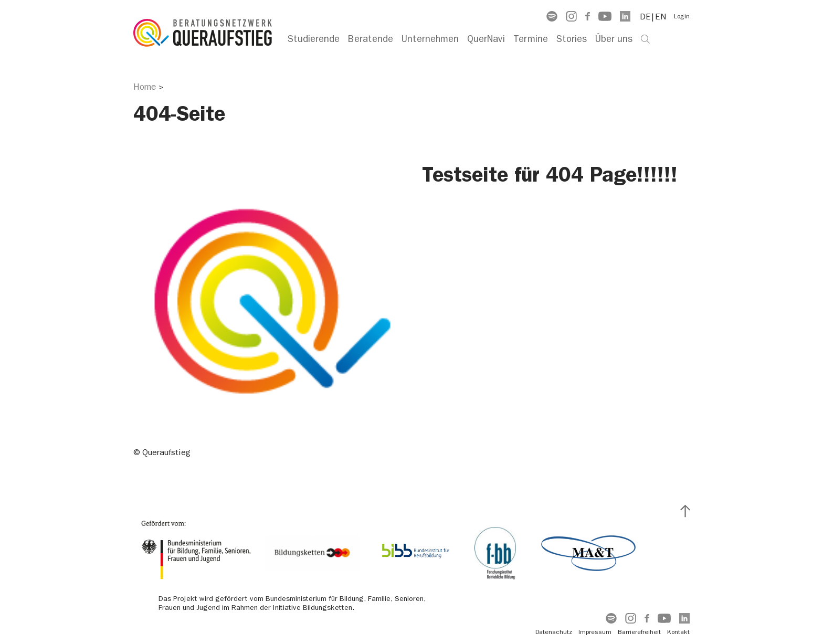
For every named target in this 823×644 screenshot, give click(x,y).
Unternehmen (430, 39)
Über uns (614, 39)
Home (145, 87)
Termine (531, 39)
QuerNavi (486, 39)
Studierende (314, 39)
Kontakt (678, 632)
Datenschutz (554, 632)
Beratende (371, 39)
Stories (572, 39)
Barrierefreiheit (639, 632)
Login (682, 16)
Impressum (595, 632)
